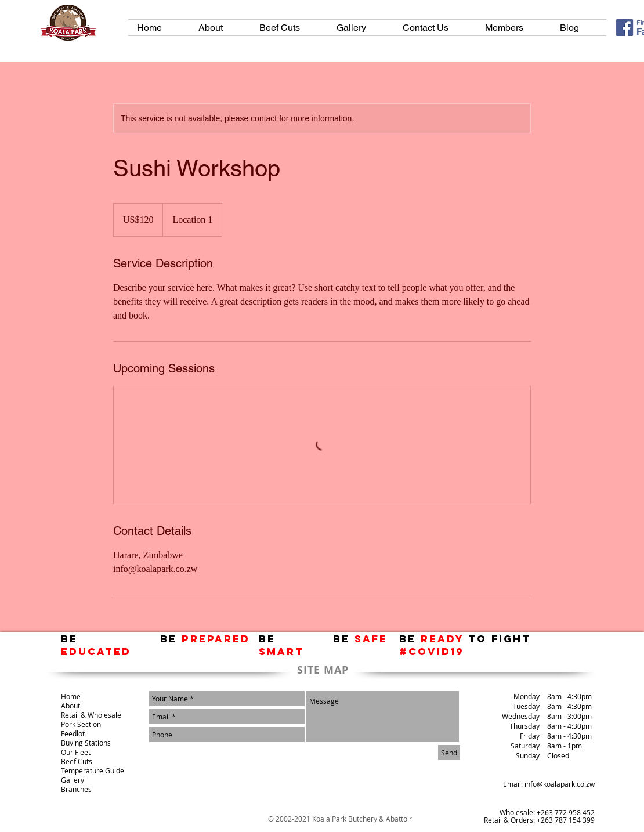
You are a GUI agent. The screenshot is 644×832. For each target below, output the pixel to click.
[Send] (449, 753)
